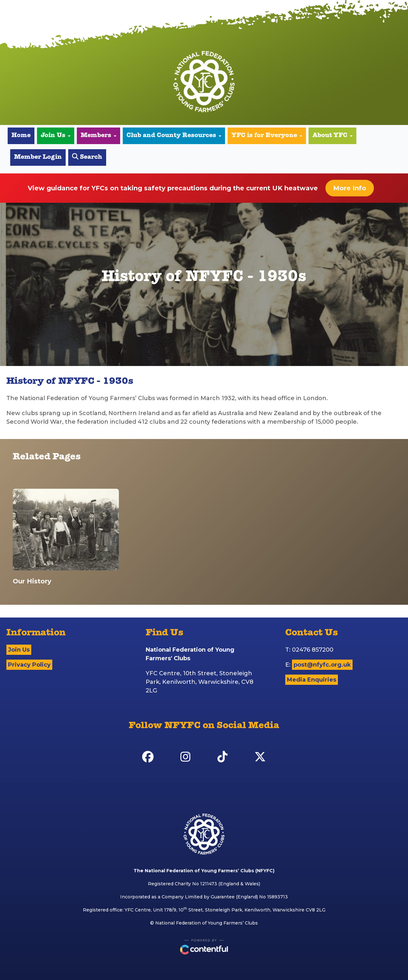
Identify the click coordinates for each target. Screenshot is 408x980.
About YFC (332, 136)
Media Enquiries (312, 680)
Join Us (56, 136)
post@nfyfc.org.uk (322, 665)
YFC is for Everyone (267, 136)
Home (21, 136)
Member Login (38, 157)
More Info (350, 188)
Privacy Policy (29, 665)
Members (98, 136)
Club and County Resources (174, 136)
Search (87, 157)
